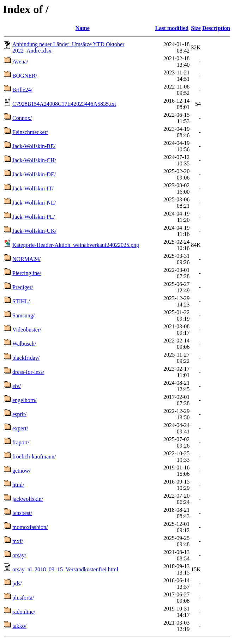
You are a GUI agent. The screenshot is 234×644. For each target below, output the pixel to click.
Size (196, 28)
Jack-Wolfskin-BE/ (34, 146)
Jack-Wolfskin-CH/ (34, 160)
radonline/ (24, 612)
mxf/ (18, 541)
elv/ (17, 386)
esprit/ (19, 414)
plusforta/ (23, 598)
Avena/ (20, 62)
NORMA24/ (26, 259)
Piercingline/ (27, 273)
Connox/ (22, 118)
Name (83, 28)
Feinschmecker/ (30, 132)
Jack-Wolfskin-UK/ (34, 231)
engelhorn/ (24, 400)
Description (216, 28)
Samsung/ (23, 315)
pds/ (17, 584)
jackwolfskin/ (28, 499)
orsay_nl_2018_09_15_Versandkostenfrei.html (65, 569)
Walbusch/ (24, 344)
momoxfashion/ (30, 527)
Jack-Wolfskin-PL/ (34, 217)
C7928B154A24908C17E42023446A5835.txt (64, 104)
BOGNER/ (25, 76)
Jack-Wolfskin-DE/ (34, 174)
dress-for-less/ (28, 372)
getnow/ (22, 471)
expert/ (20, 428)
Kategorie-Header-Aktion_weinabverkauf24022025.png (76, 245)
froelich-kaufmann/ (34, 457)
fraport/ (21, 442)
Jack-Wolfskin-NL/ (34, 203)
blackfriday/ (26, 358)
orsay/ (19, 555)
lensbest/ (22, 513)
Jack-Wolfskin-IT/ (33, 189)
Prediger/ (23, 287)
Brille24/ (22, 90)
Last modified (172, 28)
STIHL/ (21, 301)
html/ (18, 485)
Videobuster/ (27, 330)
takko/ (19, 626)
